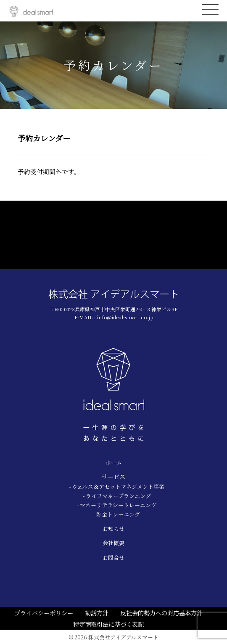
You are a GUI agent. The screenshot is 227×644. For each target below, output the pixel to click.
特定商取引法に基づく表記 (108, 624)
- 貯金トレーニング (117, 514)
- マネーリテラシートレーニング (117, 505)
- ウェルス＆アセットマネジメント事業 (117, 486)
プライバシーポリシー (44, 613)
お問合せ (113, 558)
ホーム (114, 462)
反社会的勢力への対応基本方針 (161, 613)
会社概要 (113, 543)
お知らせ (113, 529)
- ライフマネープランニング (117, 496)
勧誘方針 (97, 613)
